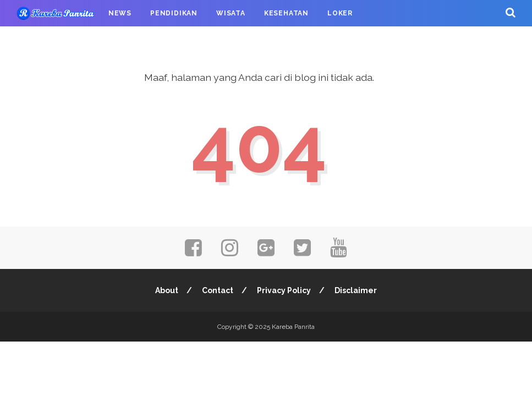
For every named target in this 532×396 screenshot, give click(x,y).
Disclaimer (356, 290)
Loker (340, 13)
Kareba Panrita (293, 327)
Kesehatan (286, 13)
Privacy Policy (284, 290)
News (120, 13)
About (167, 290)
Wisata (231, 13)
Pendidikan (174, 13)
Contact (218, 290)
